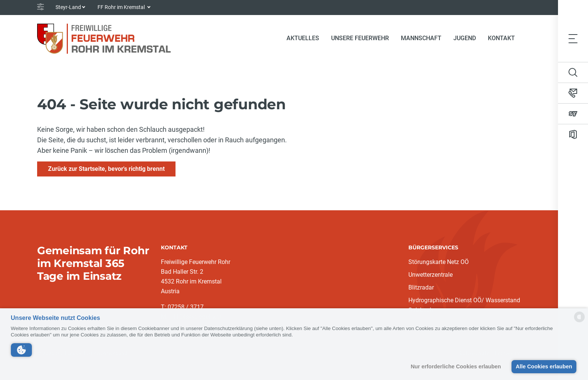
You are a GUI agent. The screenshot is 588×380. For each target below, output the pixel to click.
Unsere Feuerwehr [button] (360, 38)
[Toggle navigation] (573, 38)
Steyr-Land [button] (68, 7)
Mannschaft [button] (421, 38)
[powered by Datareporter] (579, 322)
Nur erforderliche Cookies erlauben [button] (456, 366)
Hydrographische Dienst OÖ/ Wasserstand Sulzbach (464, 305)
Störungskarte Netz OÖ (439, 262)
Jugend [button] (465, 38)
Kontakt (501, 38)
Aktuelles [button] (303, 38)
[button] (21, 350)
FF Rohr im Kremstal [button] (122, 7)
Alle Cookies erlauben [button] (544, 366)
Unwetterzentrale (430, 275)
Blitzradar (421, 287)
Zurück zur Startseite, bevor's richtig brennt (106, 169)
